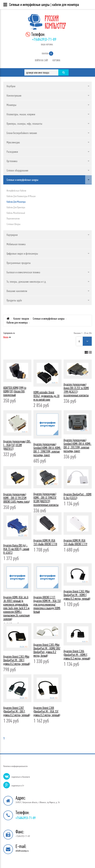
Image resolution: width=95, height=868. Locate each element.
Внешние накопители (17, 291)
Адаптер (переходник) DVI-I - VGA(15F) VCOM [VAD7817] (17, 445)
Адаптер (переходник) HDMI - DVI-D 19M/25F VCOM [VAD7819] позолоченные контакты (46, 499)
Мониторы (11, 105)
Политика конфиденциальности (15, 766)
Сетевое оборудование (17, 170)
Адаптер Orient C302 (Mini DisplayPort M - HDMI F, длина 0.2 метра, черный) (77, 595)
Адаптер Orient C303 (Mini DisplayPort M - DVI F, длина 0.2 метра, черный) (17, 660)
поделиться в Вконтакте (21, 777)
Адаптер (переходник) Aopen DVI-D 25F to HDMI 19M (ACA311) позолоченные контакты (76, 390)
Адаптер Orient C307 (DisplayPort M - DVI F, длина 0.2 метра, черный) (17, 711)
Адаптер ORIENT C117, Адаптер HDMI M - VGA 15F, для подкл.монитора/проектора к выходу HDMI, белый (47, 604)
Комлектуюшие (14, 96)
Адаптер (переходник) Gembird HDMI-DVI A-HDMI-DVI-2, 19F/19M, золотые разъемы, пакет (77, 445)
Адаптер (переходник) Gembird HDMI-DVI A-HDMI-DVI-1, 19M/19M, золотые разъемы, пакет (47, 450)
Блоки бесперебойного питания (22, 133)
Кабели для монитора (16, 202)
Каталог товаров (21, 319)
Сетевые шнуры (14, 224)
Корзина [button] (56, 60)
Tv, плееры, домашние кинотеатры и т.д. (26, 282)
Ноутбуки (11, 86)
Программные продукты (19, 263)
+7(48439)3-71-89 (44, 39)
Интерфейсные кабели (16, 191)
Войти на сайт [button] (42, 60)
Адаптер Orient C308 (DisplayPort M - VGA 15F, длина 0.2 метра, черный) (47, 711)
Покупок (47, 54)
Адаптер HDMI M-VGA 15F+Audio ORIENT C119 (75, 542)
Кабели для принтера (16, 207)
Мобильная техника (16, 244)
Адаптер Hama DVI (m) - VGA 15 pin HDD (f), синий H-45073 (16, 549)
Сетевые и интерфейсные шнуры (22, 180)
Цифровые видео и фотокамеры (22, 254)
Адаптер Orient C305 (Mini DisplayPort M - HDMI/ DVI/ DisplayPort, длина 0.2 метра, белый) (47, 650)
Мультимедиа (13, 142)
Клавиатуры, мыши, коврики (21, 114)
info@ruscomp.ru (22, 851)
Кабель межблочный (16, 213)
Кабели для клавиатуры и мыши (21, 196)
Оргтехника (12, 161)
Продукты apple (14, 300)
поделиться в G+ (18, 786)
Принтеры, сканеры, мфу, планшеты (24, 124)
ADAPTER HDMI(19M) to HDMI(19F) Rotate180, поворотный (15, 391)
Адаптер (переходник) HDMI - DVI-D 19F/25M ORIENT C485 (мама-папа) (16, 498)
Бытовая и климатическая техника (23, 272)
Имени (6, 337)
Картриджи (12, 235)
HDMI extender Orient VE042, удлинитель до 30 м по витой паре (46, 396)
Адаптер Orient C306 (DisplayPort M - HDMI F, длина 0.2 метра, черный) (77, 655)
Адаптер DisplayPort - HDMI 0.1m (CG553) (77, 496)
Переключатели (13, 218)
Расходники (12, 152)
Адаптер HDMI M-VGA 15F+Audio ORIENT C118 (45, 542)
